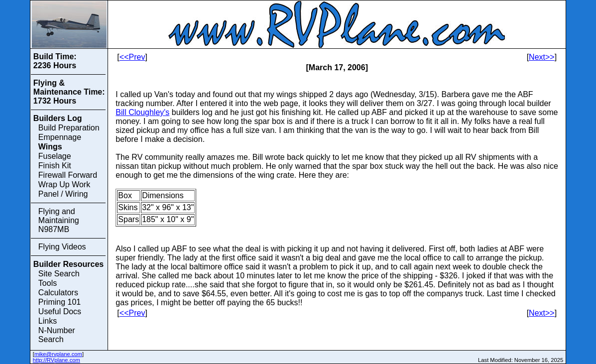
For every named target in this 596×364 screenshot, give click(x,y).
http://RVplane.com (57, 360)
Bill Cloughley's (142, 112)
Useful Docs (60, 311)
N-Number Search (57, 335)
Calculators (58, 293)
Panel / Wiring (63, 194)
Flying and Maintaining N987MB (59, 220)
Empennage (60, 137)
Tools (48, 283)
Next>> (542, 57)
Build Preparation (69, 128)
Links (48, 321)
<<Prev (132, 57)
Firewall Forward (68, 175)
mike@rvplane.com (58, 354)
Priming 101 (60, 302)
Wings (50, 147)
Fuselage (55, 156)
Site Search (59, 274)
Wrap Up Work (64, 184)
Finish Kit (55, 166)
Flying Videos (62, 247)
